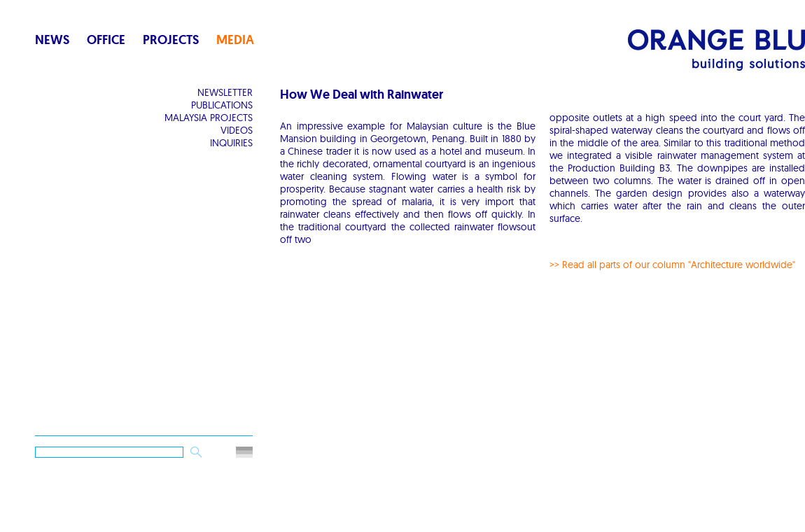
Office (106, 40)
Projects (171, 40)
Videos (237, 130)
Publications (222, 105)
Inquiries (231, 143)
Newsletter (225, 92)
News (52, 40)
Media (235, 40)
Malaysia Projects (209, 118)
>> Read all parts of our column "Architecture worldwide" (672, 265)
